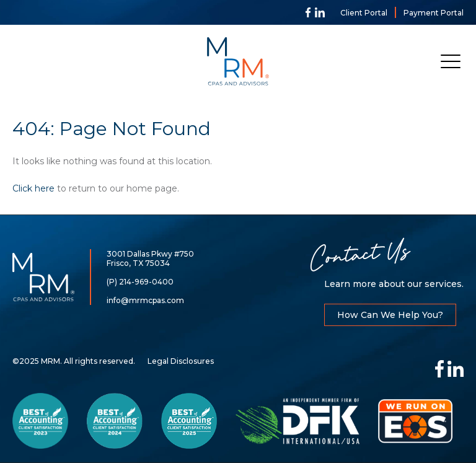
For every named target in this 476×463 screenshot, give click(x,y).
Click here (33, 188)
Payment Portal (434, 13)
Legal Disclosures (181, 361)
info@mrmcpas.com (145, 300)
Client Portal (364, 13)
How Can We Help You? (390, 315)
